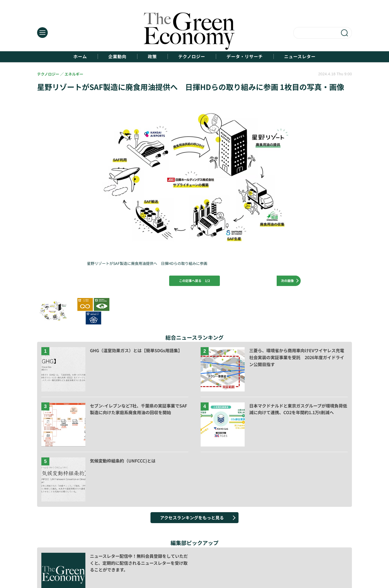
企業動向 (117, 56)
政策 (152, 56)
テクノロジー (192, 56)
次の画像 (287, 281)
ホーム (80, 56)
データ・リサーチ (245, 56)
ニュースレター (300, 56)
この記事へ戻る (195, 281)
